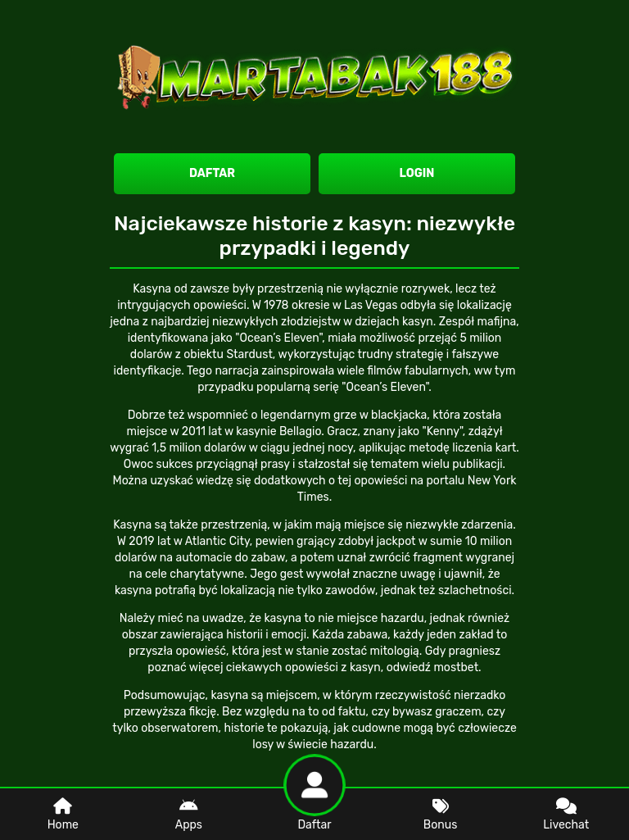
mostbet (456, 667)
